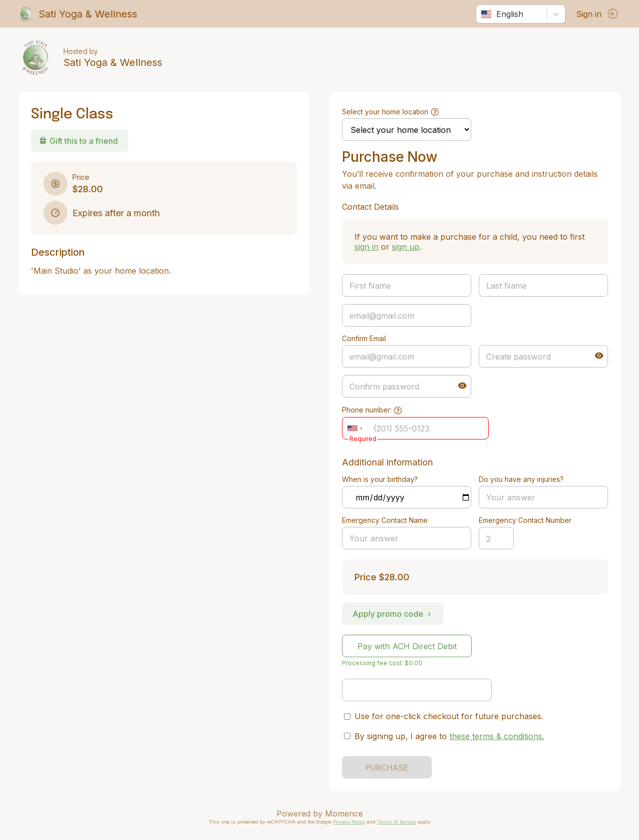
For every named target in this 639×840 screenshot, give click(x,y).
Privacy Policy (349, 822)
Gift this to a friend (80, 141)
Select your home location (385, 112)
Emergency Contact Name (385, 520)
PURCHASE (387, 768)
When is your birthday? (380, 479)
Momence (344, 814)
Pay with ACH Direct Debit (407, 646)
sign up (406, 247)
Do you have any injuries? (521, 479)
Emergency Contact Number (525, 520)
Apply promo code (393, 614)
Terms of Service (396, 822)
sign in (366, 247)
